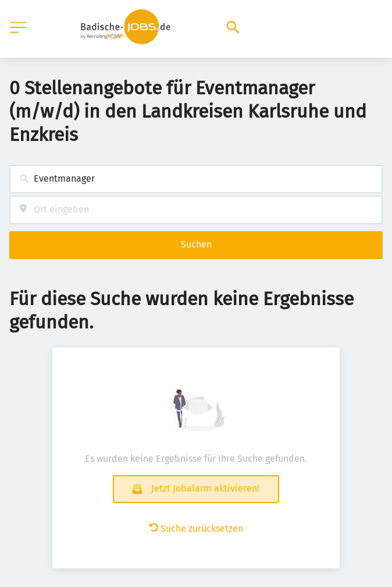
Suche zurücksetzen (196, 528)
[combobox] (196, 179)
